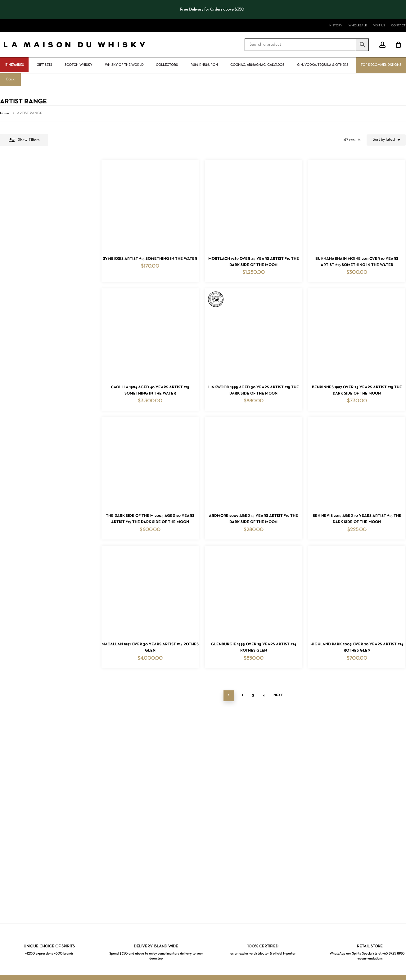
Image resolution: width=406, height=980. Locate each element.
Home (5, 113)
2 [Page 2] (192, 818)
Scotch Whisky (78, 65)
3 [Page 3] (202, 818)
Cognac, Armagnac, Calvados (257, 65)
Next (227, 818)
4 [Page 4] (213, 818)
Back (10, 79)
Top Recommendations (381, 65)
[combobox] (386, 140)
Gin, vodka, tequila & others (323, 65)
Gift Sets (44, 65)
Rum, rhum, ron (204, 65)
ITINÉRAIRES (14, 65)
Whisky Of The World (124, 65)
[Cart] (398, 45)
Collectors (167, 65)
